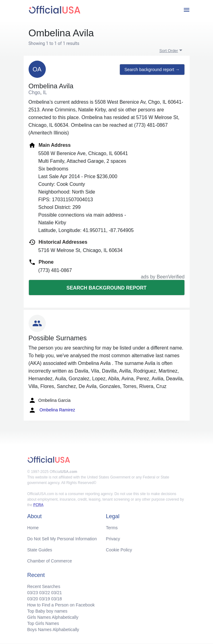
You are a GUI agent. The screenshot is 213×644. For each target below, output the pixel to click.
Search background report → (152, 70)
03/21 (56, 593)
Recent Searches (44, 586)
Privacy (113, 539)
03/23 (33, 593)
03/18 (56, 599)
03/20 (33, 599)
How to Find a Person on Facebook (61, 605)
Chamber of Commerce (50, 561)
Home (33, 528)
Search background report (106, 288)
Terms (112, 528)
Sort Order (169, 51)
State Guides (40, 550)
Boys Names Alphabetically (53, 630)
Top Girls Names (43, 623)
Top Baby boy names (47, 611)
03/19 (44, 599)
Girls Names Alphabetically (53, 617)
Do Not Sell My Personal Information (62, 539)
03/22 (44, 593)
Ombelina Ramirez (52, 410)
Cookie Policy (119, 550)
